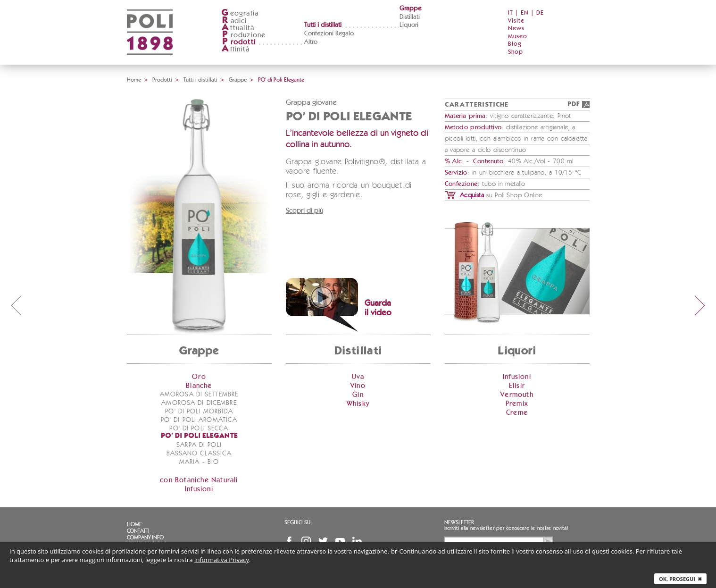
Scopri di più (304, 211)
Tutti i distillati (323, 25)
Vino (358, 386)
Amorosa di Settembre (199, 395)
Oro (199, 377)
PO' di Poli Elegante (199, 436)
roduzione (244, 35)
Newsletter (459, 522)
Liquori (409, 25)
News (516, 29)
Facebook (289, 541)
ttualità (238, 28)
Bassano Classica (199, 454)
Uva (358, 377)
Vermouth (517, 395)
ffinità (235, 49)
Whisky (358, 404)
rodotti (238, 42)
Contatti (138, 531)
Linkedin (357, 541)
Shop (516, 52)
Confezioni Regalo (329, 34)
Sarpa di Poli (199, 445)
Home (134, 80)
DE (540, 13)
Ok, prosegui (680, 579)
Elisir (517, 386)
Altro (311, 42)
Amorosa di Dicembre (199, 403)
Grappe (410, 8)
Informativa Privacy (222, 560)
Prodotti (162, 80)
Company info (145, 538)
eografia (240, 13)
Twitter (323, 541)
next (700, 305)
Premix (517, 404)
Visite (516, 21)
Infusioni (199, 489)
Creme (517, 413)
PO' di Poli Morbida (199, 412)
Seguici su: (298, 522)
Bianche (199, 386)
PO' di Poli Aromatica (199, 420)
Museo (518, 37)
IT (511, 13)
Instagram (306, 541)
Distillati (410, 17)
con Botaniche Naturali (199, 480)
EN (525, 13)
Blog (515, 44)
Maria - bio (199, 462)
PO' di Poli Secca (199, 428)
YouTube (340, 541)
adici (234, 21)
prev (16, 305)
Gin (358, 395)
